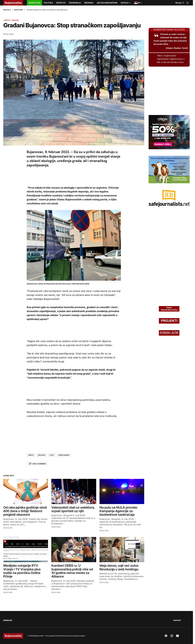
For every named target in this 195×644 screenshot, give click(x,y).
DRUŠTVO (7, 20)
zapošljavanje (64, 455)
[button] (187, 3)
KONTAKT (177, 620)
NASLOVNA (19, 10)
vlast (52, 455)
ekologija (42, 455)
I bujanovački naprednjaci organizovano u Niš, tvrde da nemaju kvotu (171, 59)
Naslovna (7, 10)
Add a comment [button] (39, 464)
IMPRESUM (8, 620)
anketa (31, 455)
